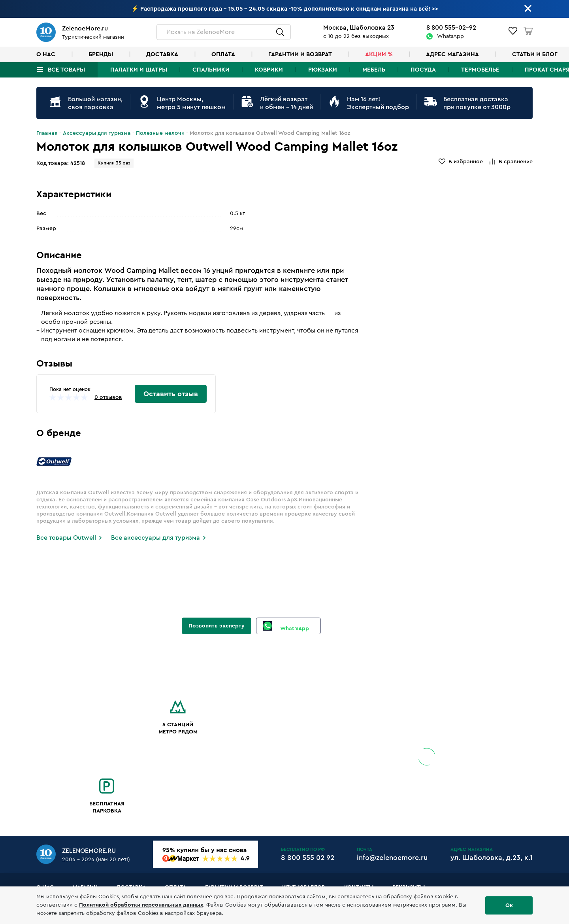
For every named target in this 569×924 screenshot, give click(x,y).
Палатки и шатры (139, 70)
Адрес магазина (452, 54)
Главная (47, 133)
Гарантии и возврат (300, 54)
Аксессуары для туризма (97, 133)
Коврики (269, 70)
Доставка (162, 54)
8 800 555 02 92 (308, 858)
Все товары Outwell (66, 538)
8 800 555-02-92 (451, 28)
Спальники (211, 70)
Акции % (379, 54)
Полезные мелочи (160, 133)
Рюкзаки (323, 70)
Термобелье (480, 70)
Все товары (66, 70)
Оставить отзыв (171, 394)
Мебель (374, 70)
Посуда (423, 70)
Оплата (223, 54)
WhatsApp (450, 36)
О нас (46, 54)
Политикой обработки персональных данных (141, 905)
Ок (509, 905)
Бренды (101, 54)
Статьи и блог (535, 54)
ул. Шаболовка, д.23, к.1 (492, 858)
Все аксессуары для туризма (155, 538)
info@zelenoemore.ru (392, 858)
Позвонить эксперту (217, 626)
